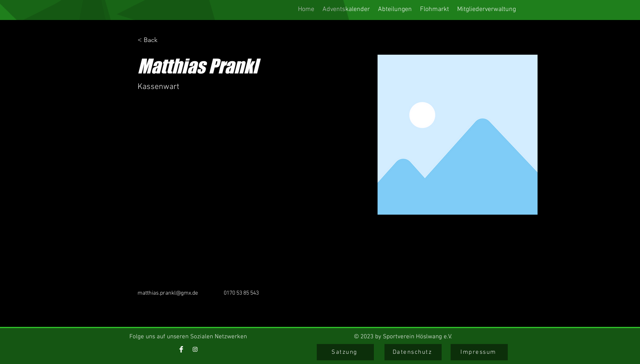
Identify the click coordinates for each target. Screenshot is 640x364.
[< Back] (154, 40)
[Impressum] (479, 352)
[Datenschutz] (413, 352)
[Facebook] (181, 349)
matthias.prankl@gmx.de (168, 293)
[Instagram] (195, 349)
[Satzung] (345, 352)
